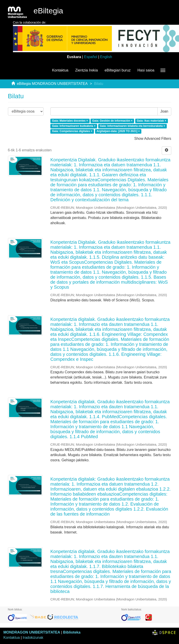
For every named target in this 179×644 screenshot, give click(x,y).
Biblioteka (72, 632)
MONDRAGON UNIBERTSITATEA (32, 632)
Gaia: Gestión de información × (112, 121)
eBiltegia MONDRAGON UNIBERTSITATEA (52, 84)
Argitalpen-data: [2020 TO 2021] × (118, 131)
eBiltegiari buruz (118, 70)
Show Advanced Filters (153, 139)
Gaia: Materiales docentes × (70, 121)
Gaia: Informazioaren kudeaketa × (74, 126)
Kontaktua (60, 70)
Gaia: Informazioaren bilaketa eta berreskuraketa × (132, 126)
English (106, 57)
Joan (164, 111)
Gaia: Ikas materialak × (152, 121)
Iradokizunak (33, 638)
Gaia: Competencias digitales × (72, 131)
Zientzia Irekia (86, 70)
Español (91, 57)
